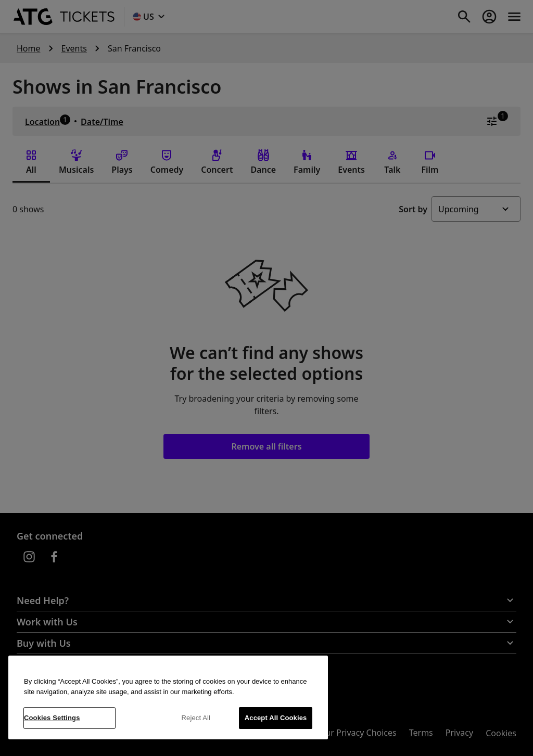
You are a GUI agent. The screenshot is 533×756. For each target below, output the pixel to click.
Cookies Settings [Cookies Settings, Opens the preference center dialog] (52, 718)
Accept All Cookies (276, 718)
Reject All (196, 718)
